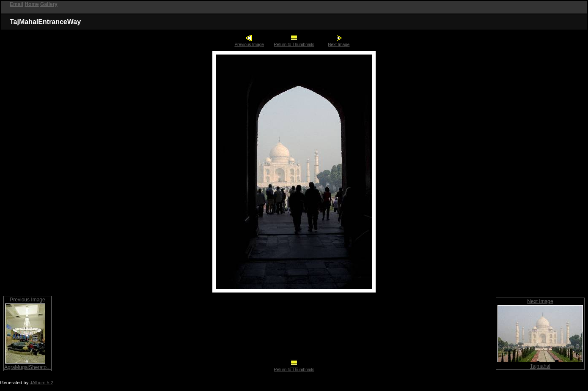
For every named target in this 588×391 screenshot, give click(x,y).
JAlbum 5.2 (41, 383)
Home (32, 4)
